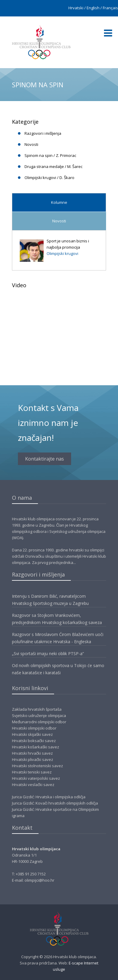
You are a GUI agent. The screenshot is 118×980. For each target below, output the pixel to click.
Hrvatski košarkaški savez (36, 747)
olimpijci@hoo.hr (39, 880)
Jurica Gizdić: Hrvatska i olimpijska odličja (49, 797)
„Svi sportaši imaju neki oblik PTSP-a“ (48, 653)
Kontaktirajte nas (45, 459)
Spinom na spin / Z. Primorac (50, 155)
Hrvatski (76, 8)
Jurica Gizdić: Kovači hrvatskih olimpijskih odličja (55, 803)
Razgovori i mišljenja (43, 133)
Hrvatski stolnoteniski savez (37, 766)
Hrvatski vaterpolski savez (36, 778)
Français (110, 8)
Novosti (31, 144)
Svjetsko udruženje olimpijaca (39, 715)
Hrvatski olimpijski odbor (34, 728)
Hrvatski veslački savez (33, 785)
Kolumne (59, 202)
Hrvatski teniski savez (32, 772)
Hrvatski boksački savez (34, 741)
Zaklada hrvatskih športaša (37, 709)
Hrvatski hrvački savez (32, 753)
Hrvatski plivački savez (33, 759)
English (93, 8)
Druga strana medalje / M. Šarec (53, 166)
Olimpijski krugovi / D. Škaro (49, 178)
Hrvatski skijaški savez (32, 734)
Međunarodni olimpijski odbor (39, 722)
